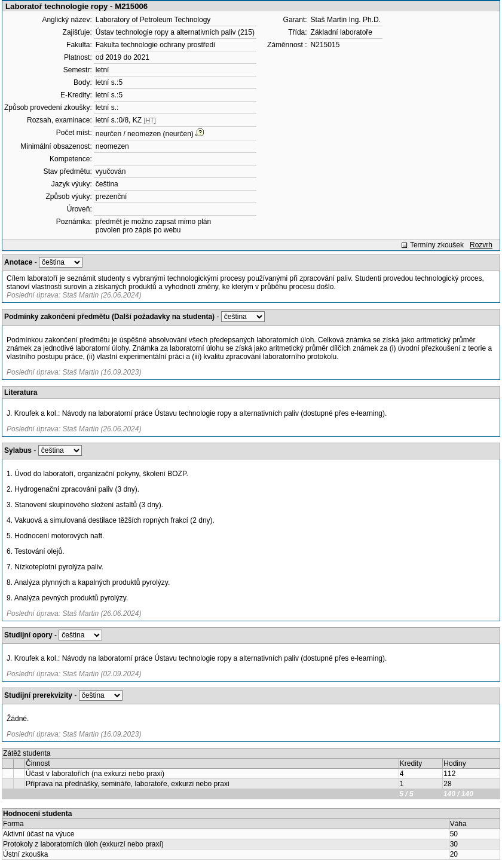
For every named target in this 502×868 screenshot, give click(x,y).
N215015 (325, 45)
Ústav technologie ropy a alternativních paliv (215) (175, 32)
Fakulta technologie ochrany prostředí (156, 45)
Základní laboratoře (342, 32)
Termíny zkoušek (437, 245)
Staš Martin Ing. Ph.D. (346, 20)
